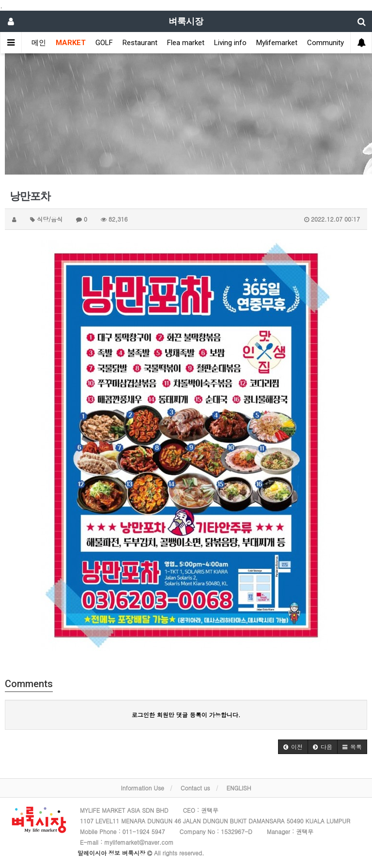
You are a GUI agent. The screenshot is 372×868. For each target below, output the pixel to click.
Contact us (195, 788)
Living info (230, 43)
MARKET (71, 43)
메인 (39, 43)
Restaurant (140, 43)
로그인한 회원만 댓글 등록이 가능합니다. (186, 715)
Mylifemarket (277, 43)
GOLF (104, 43)
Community (325, 43)
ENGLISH (239, 788)
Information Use (143, 788)
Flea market (186, 43)
